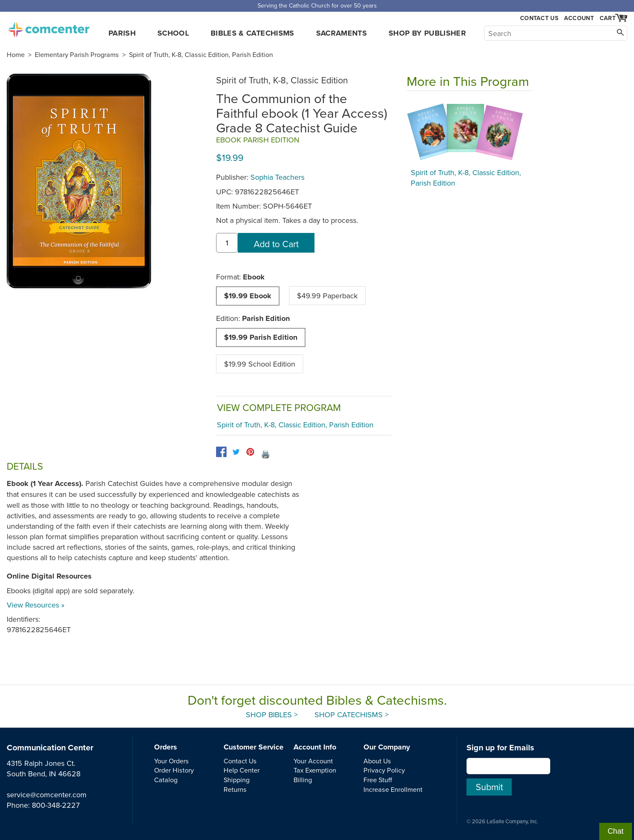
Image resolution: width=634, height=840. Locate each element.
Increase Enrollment (393, 789)
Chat (616, 831)
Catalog (166, 780)
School (173, 33)
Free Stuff (378, 780)
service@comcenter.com (47, 795)
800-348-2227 (56, 805)
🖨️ (265, 454)
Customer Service (254, 747)
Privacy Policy (384, 770)
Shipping (237, 780)
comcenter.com (49, 27)
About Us (377, 761)
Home (16, 54)
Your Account (313, 761)
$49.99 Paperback (327, 296)
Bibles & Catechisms (253, 33)
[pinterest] (250, 452)
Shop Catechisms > (352, 715)
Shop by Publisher (427, 33)
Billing (303, 780)
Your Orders (171, 761)
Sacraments (342, 33)
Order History (174, 770)
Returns (235, 789)
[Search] (556, 33)
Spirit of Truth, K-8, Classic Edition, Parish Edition (201, 54)
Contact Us (539, 18)
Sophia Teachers (277, 177)
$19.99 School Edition (260, 364)
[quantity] (227, 243)
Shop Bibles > (272, 715)
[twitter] (236, 452)
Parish (122, 33)
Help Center (242, 770)
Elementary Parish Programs (77, 54)
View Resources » (36, 605)
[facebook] (221, 452)
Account (579, 18)
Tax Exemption (315, 770)
